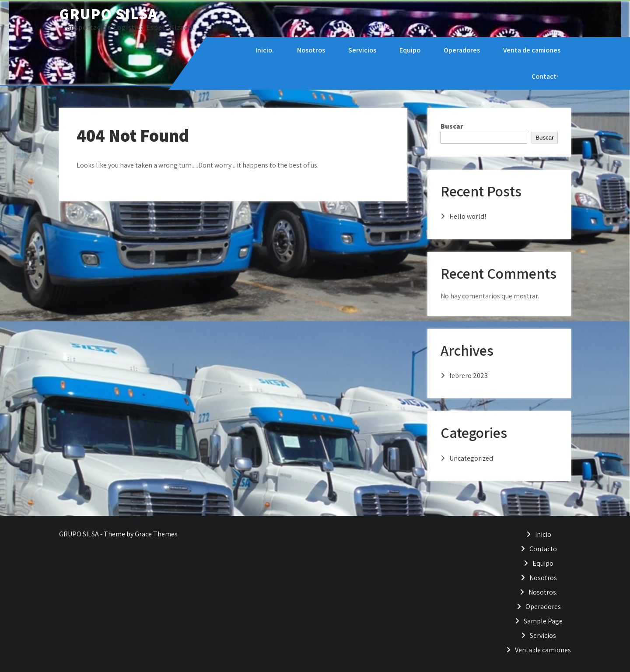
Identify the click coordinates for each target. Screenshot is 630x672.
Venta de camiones (531, 50)
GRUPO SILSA (108, 14)
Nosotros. (543, 592)
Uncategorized (471, 458)
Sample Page (543, 621)
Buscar (452, 126)
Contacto (546, 76)
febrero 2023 (469, 376)
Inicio (543, 534)
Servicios (362, 50)
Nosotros (311, 50)
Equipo (409, 50)
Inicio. (264, 50)
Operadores (461, 50)
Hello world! (468, 216)
